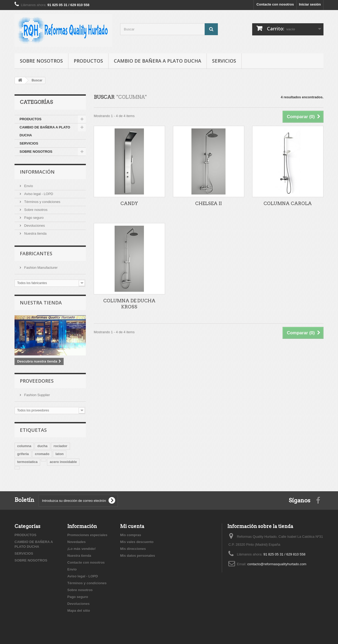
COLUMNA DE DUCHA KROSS (129, 304)
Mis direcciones (133, 549)
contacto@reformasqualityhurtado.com (277, 564)
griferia (23, 454)
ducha (42, 446)
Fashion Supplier (37, 395)
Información (37, 172)
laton (60, 454)
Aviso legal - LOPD (38, 194)
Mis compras (131, 535)
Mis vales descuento (137, 542)
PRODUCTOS (88, 61)
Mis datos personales (138, 556)
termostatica (27, 462)
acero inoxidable (63, 462)
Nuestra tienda (35, 233)
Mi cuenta (132, 526)
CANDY (129, 203)
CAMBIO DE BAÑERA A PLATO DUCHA (158, 61)
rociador (60, 446)
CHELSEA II (208, 203)
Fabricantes (36, 253)
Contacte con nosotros (275, 4)
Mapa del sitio (79, 611)
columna (24, 446)
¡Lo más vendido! (82, 549)
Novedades (76, 542)
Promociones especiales (87, 535)
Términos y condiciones (42, 202)
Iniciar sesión (310, 4)
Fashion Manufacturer (40, 268)
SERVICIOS (224, 61)
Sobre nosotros (35, 210)
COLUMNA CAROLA (288, 203)
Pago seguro (33, 218)
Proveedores (37, 381)
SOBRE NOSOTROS (41, 61)
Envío (28, 186)
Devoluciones (34, 226)
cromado (42, 454)
